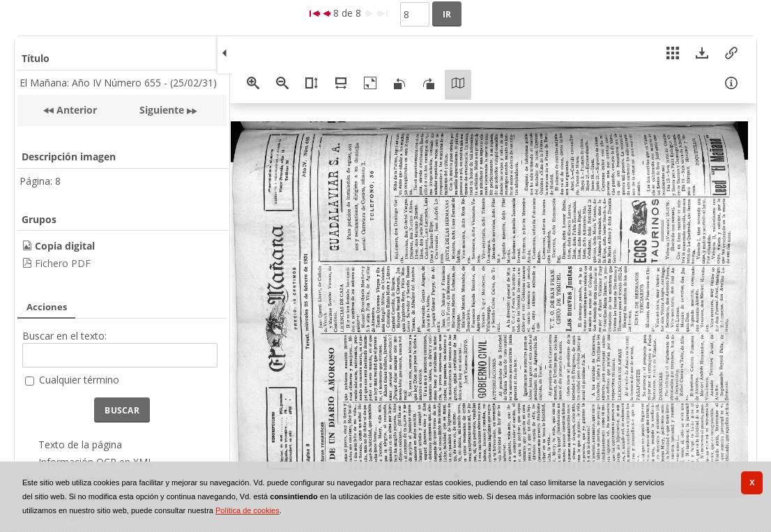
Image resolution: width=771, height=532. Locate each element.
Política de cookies (247, 510)
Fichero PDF (63, 263)
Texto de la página (80, 444)
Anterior (75, 110)
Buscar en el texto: (64, 336)
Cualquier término (79, 380)
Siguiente (162, 110)
